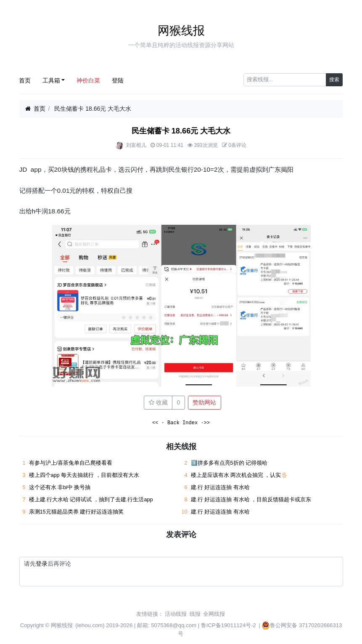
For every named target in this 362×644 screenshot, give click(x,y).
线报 (195, 614)
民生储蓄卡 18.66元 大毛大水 (181, 131)
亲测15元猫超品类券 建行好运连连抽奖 (77, 512)
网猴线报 (181, 31)
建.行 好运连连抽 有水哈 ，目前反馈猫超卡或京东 (251, 500)
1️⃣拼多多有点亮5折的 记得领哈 (229, 463)
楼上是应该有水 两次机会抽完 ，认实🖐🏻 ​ (240, 475)
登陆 (118, 80)
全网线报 (214, 614)
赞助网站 (204, 402)
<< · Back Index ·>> (181, 423)
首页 (25, 80)
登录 (42, 564)
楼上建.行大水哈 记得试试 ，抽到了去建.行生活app (91, 500)
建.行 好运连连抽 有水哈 (221, 487)
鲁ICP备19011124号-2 (229, 625)
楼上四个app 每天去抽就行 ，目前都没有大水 (84, 475)
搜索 (334, 80)
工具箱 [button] (51, 80)
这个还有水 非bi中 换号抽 (60, 487)
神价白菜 (88, 80)
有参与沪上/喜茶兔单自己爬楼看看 (71, 463)
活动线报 (176, 614)
